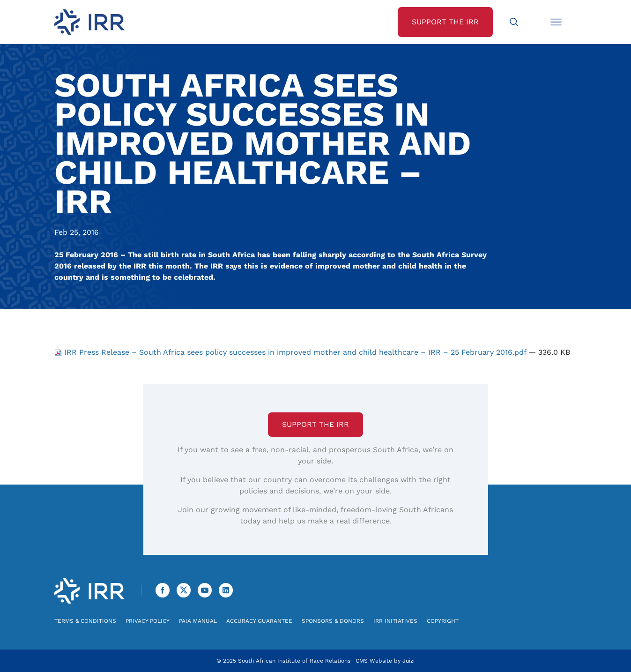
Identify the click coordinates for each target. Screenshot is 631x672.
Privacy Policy (148, 621)
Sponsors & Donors (333, 621)
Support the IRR (315, 424)
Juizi (408, 661)
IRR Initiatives (395, 621)
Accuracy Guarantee (259, 621)
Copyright (443, 621)
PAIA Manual (198, 621)
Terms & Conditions (85, 621)
